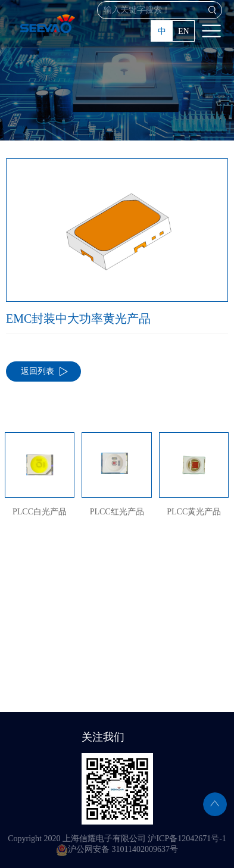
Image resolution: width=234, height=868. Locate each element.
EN (184, 31)
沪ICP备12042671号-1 (187, 839)
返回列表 (38, 371)
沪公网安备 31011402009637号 (117, 849)
